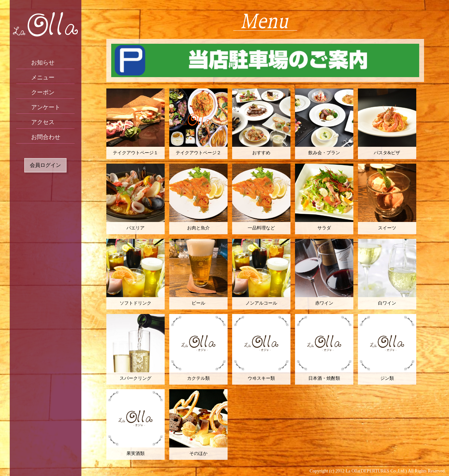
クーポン (43, 92)
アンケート (46, 107)
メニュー (43, 77)
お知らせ (43, 63)
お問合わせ (46, 137)
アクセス (43, 122)
